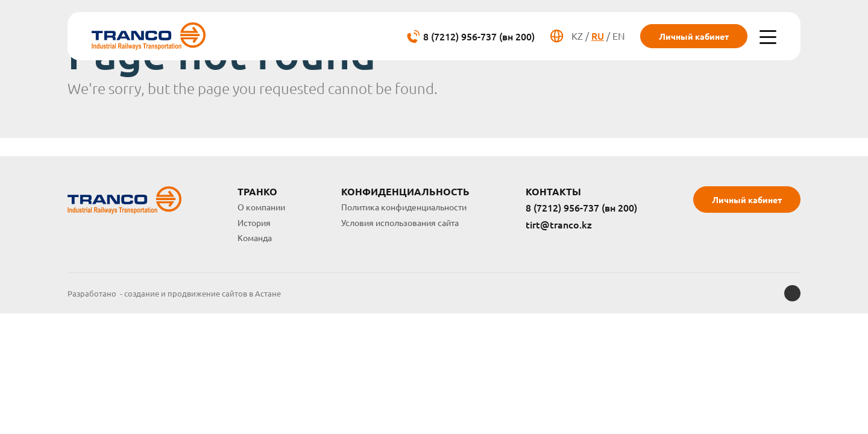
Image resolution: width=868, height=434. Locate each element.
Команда (255, 237)
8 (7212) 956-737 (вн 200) (581, 208)
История (254, 222)
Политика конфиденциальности (404, 207)
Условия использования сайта (400, 222)
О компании (261, 207)
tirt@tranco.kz (559, 225)
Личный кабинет (694, 36)
